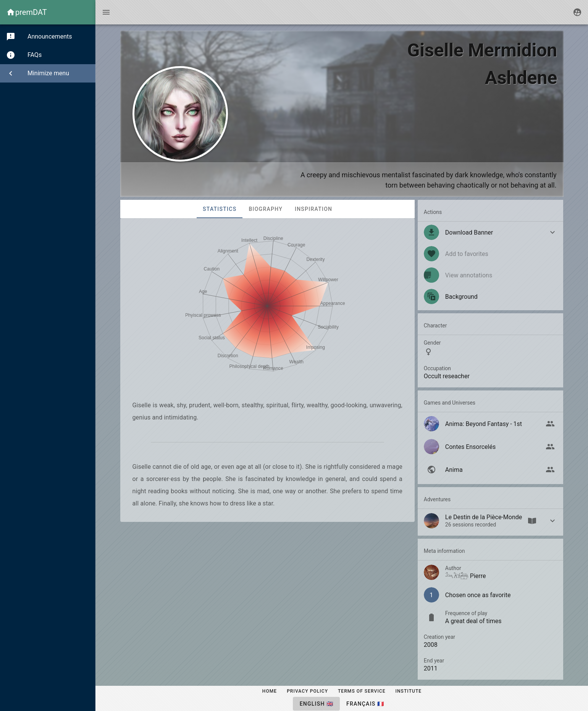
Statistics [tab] (220, 209)
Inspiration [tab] (313, 209)
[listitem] (491, 296)
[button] (491, 232)
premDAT (31, 12)
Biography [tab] (266, 209)
